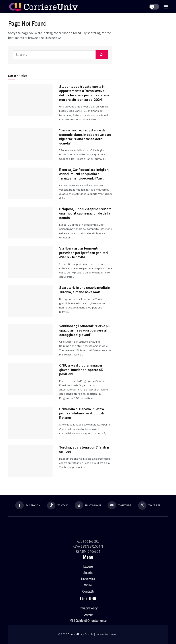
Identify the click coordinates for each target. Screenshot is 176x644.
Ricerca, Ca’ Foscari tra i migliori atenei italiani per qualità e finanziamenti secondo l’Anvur (84, 174)
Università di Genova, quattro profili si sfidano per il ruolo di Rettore (82, 413)
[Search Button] (102, 55)
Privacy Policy (88, 608)
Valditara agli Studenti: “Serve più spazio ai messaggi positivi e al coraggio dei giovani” (85, 330)
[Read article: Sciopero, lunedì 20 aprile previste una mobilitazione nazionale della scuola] (30, 223)
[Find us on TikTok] (58, 505)
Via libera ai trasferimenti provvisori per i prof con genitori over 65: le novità (83, 253)
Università (88, 579)
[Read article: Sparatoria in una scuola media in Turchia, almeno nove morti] (30, 301)
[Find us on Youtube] (120, 505)
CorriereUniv (75, 634)
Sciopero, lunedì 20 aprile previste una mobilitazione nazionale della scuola (85, 213)
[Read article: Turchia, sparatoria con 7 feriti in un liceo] (30, 461)
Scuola (88, 573)
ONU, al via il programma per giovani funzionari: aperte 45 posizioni (81, 370)
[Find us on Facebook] (28, 505)
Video (88, 585)
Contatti (88, 591)
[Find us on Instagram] (88, 505)
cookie (88, 615)
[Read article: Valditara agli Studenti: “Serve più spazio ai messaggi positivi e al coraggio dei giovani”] (30, 340)
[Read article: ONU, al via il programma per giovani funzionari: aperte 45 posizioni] (30, 379)
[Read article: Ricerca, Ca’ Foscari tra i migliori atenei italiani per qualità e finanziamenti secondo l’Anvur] (30, 183)
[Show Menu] (166, 7)
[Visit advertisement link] (143, 44)
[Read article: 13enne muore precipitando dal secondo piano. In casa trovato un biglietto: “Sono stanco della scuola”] (30, 144)
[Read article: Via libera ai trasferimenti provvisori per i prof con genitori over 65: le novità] (30, 262)
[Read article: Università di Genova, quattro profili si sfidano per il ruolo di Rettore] (30, 423)
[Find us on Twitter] (150, 505)
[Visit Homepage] (43, 7)
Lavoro (88, 567)
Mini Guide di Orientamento (88, 621)
